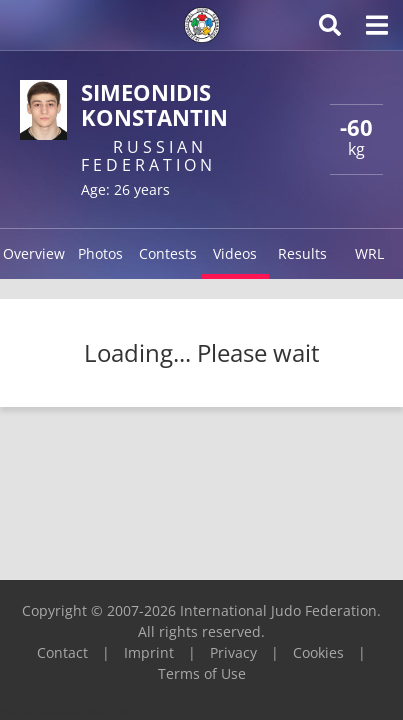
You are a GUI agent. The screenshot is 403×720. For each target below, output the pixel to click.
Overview (34, 253)
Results (302, 253)
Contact (62, 652)
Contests (168, 253)
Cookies (318, 652)
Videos (235, 253)
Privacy (233, 652)
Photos (100, 253)
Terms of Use (202, 673)
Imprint (149, 652)
